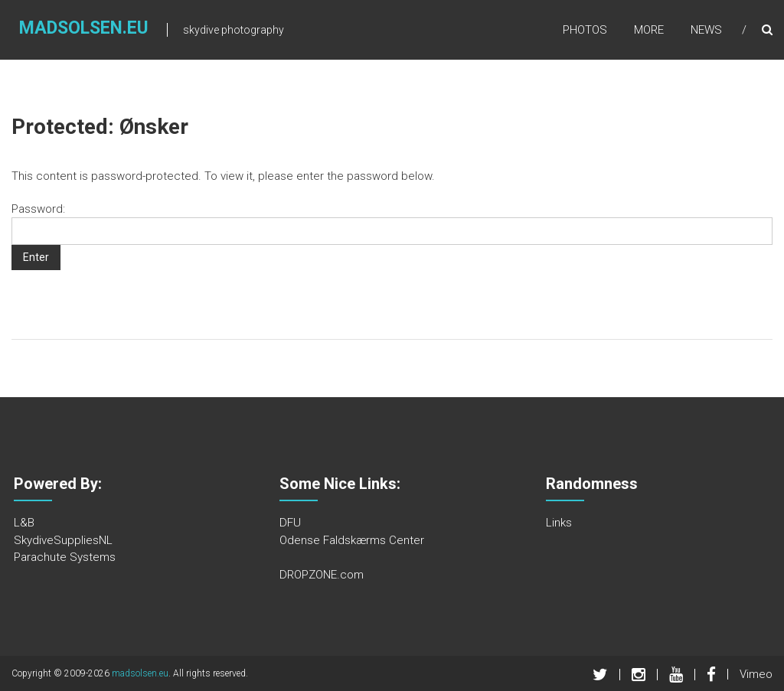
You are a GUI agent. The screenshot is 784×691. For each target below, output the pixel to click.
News (706, 30)
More (649, 30)
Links (559, 523)
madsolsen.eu (84, 28)
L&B (24, 523)
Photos (585, 30)
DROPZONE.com (322, 575)
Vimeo (756, 674)
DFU (290, 523)
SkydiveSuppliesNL (63, 540)
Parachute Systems (65, 557)
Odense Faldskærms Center (352, 540)
